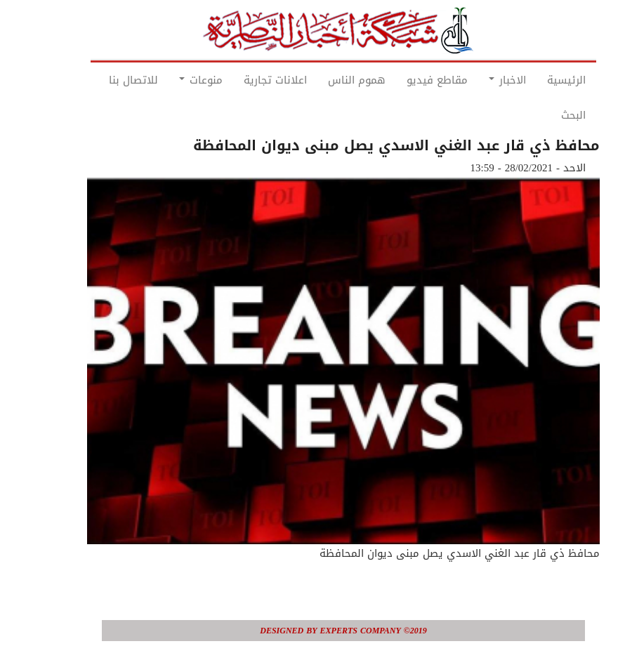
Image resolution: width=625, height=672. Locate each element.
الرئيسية (535, 80)
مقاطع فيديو (406, 80)
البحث (542, 115)
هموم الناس (326, 80)
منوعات (170, 80)
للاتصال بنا (103, 80)
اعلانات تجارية (244, 80)
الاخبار (476, 80)
